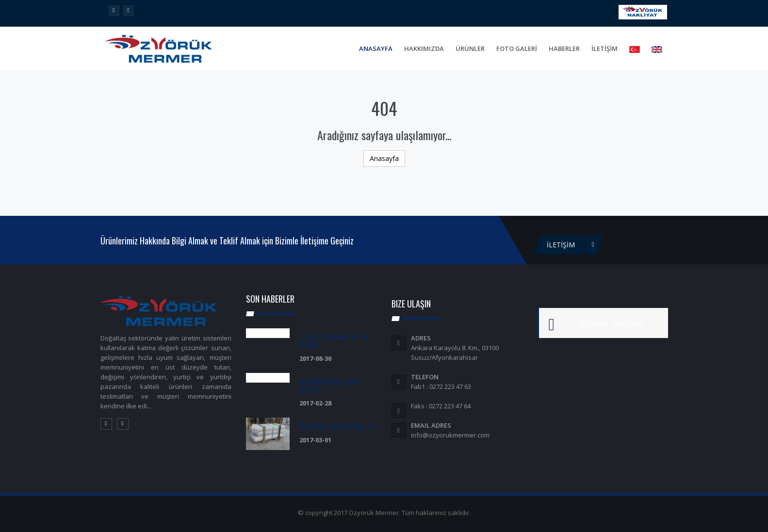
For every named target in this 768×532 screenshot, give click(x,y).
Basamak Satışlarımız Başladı (330, 385)
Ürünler (470, 48)
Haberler (564, 48)
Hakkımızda (424, 48)
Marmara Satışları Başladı (338, 426)
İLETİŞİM (605, 48)
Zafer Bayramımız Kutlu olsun (334, 341)
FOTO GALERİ (517, 48)
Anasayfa (376, 48)
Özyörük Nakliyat (611, 323)
